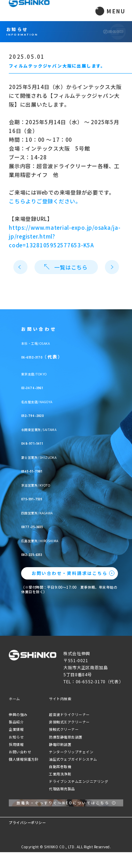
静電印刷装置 (60, 744)
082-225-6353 (55, 551)
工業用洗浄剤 (60, 774)
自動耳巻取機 (60, 766)
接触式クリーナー (64, 729)
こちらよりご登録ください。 (45, 201)
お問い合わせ (20, 752)
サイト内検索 (60, 699)
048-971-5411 (54, 440)
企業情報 (16, 729)
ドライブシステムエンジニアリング (78, 781)
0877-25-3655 (55, 524)
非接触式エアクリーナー (69, 722)
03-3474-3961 (55, 385)
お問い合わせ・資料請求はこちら (70, 573)
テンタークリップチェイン (71, 752)
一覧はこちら (66, 267)
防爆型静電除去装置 (66, 737)
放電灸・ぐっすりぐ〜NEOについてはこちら (63, 811)
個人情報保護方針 (24, 759)
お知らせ (16, 737)
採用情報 (16, 744)
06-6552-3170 (55, 354)
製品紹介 (16, 722)
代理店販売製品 (62, 789)
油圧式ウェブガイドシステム (73, 759)
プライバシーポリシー (27, 838)
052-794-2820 (55, 412)
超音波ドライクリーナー (69, 714)
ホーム (14, 699)
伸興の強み (18, 714)
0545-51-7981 (55, 468)
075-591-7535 (55, 496)
